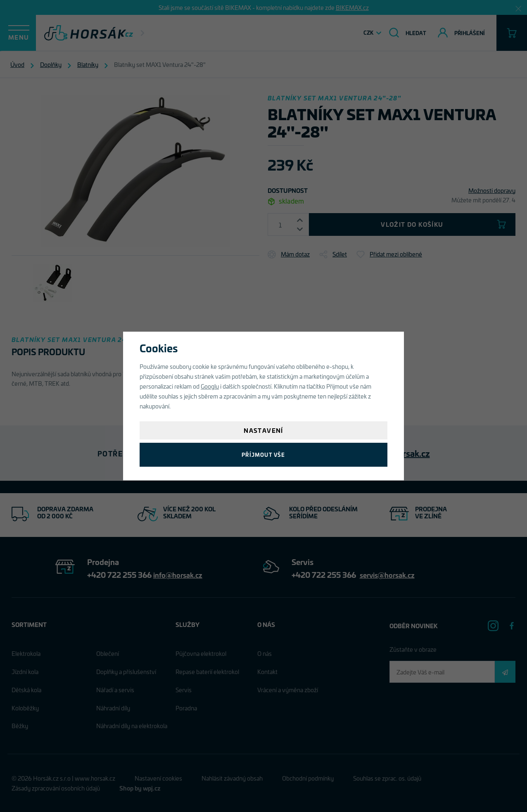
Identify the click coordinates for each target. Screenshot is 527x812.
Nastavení (263, 430)
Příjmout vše (263, 455)
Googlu (210, 386)
